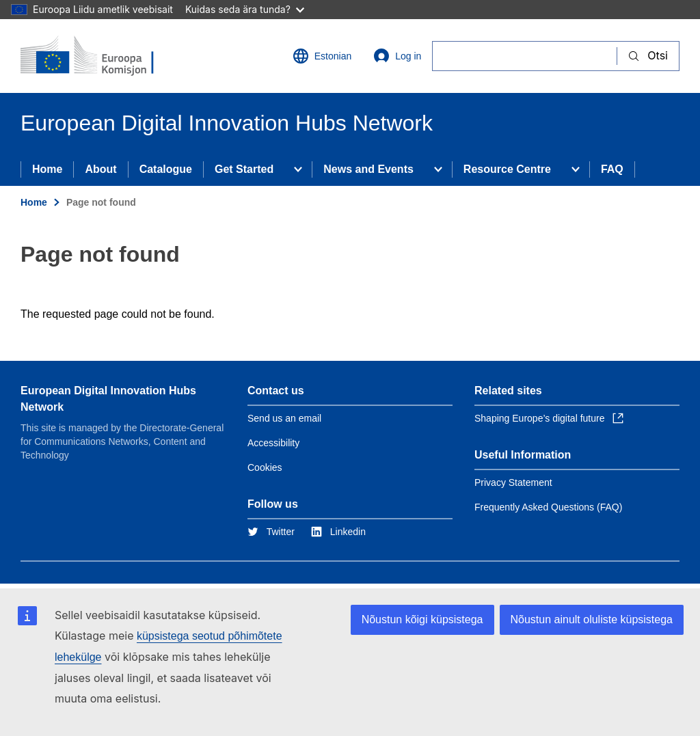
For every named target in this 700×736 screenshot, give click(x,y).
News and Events (368, 169)
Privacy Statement (513, 482)
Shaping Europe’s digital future (549, 418)
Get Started (244, 169)
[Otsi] (525, 56)
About (100, 169)
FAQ (612, 169)
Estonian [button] (322, 56)
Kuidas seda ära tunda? (245, 9)
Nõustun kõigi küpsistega (422, 619)
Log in (397, 56)
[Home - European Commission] (103, 56)
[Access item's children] (298, 169)
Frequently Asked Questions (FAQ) (548, 507)
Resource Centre (507, 169)
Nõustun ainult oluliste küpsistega (592, 619)
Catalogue (166, 169)
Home (47, 169)
